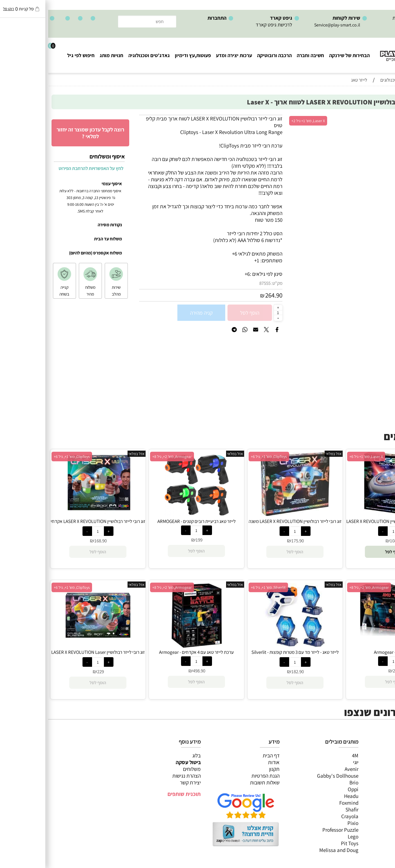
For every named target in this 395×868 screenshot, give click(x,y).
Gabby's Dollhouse (290, 776)
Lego (305, 836)
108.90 (348, 541)
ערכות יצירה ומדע (186, 55)
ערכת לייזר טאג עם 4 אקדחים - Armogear (148, 652)
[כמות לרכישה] (230, 312)
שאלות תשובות (217, 782)
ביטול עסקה (140, 762)
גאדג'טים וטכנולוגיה (101, 55)
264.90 (226, 295)
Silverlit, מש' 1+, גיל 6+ (220, 587)
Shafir (304, 809)
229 (52, 672)
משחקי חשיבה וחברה (368, 762)
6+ (199, 274)
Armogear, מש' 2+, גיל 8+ (124, 457)
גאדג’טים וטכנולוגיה (370, 789)
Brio (306, 782)
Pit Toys (302, 843)
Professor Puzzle (292, 830)
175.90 (249, 541)
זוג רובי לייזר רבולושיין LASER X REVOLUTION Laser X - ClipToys (50, 655)
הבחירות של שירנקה (301, 55)
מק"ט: (229, 283)
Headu (303, 796)
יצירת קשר (142, 782)
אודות (226, 762)
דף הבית (223, 755)
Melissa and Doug (291, 850)
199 (151, 540)
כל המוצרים (378, 755)
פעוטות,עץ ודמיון (373, 782)
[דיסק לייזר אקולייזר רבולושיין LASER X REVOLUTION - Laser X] (345, 514)
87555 (217, 283)
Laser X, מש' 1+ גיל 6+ (318, 457)
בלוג (148, 755)
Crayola (302, 816)
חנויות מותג (63, 55)
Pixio (305, 823)
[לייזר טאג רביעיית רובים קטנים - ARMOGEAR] (148, 515)
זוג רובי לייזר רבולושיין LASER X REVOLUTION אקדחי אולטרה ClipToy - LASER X (50, 524)
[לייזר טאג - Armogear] (345, 634)
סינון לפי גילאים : (218, 274)
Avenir (303, 769)
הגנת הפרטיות (217, 776)
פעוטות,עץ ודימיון (145, 55)
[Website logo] (361, 51)
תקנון (226, 769)
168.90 (52, 541)
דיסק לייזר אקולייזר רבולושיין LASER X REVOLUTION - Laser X (345, 524)
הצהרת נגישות (138, 776)
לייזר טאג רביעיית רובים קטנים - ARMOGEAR (148, 521)
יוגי (308, 762)
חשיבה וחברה (262, 55)
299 (348, 671)
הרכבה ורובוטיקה (226, 55)
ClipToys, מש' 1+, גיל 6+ (221, 457)
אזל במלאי (380, 118)
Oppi (305, 789)
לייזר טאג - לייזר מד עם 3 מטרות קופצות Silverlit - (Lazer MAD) (247, 655)
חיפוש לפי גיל (33, 55)
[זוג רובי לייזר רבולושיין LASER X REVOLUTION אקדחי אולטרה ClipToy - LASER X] (50, 515)
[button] (345, 552)
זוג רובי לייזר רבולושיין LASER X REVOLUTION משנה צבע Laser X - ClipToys (247, 524)
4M (307, 755)
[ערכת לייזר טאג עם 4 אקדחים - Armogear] (148, 646)
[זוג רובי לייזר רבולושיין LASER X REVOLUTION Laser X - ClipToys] (50, 646)
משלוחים (144, 769)
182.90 (249, 672)
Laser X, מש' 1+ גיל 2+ (260, 121)
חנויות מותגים (376, 796)
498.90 (151, 671)
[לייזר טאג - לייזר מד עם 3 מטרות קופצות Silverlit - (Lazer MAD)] (247, 646)
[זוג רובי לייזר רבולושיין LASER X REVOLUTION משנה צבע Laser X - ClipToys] (247, 514)
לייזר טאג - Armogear (345, 652)
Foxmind (301, 803)
